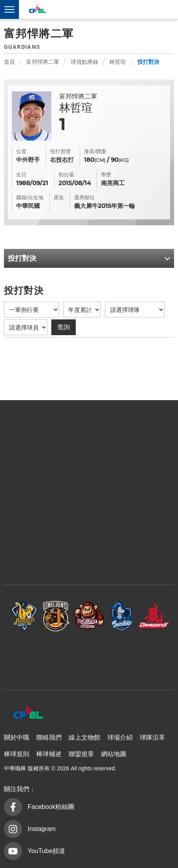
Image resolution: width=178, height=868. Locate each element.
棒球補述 (49, 754)
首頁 (9, 62)
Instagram (42, 829)
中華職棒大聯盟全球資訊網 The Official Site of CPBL (37, 10)
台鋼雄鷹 (89, 657)
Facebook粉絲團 (51, 807)
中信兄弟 (24, 616)
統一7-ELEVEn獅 (57, 616)
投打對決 (148, 62)
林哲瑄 (118, 62)
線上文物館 (84, 737)
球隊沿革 (152, 737)
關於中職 (17, 737)
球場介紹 (120, 737)
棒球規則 (17, 754)
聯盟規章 (81, 754)
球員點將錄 (84, 62)
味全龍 (154, 616)
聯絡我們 (49, 737)
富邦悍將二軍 (43, 62)
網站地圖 (114, 754)
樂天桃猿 (89, 616)
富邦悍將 (122, 616)
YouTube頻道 (46, 851)
